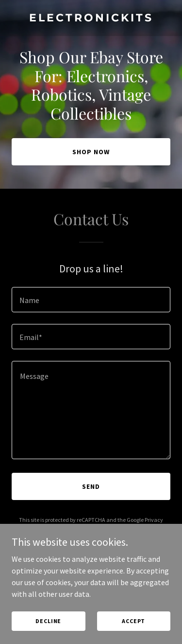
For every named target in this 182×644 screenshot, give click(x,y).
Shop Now (91, 152)
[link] (91, 18)
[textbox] (91, 300)
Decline (48, 621)
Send (91, 486)
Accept (133, 621)
